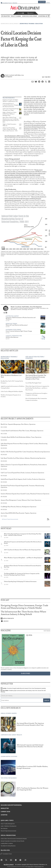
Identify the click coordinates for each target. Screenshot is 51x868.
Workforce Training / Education (31, 24)
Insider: (24, 688)
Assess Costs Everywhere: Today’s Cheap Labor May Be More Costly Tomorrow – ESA (10, 129)
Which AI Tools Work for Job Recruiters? (17, 325)
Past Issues (47, 631)
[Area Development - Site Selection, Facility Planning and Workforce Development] (25, 8)
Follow (21, 13)
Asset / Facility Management (8, 824)
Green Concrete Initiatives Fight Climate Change (19, 331)
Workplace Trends (11, 324)
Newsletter (5, 808)
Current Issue (5, 812)
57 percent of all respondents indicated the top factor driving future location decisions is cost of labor (35, 127)
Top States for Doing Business (8, 846)
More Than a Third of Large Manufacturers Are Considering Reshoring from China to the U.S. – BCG (11, 120)
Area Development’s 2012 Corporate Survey (17, 136)
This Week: (23, 691)
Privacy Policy (30, 867)
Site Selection (4, 828)
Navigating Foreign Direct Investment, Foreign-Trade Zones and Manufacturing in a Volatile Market (24, 607)
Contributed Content (12, 316)
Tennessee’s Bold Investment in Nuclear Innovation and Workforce (21, 318)
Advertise (15, 3)
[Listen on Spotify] (25, 621)
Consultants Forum (7, 3)
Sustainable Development (13, 330)
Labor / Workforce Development (9, 826)
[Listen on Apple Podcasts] (25, 618)
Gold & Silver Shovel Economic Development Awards (14, 839)
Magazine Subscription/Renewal (11, 805)
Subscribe (42, 2)
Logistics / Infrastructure (14, 336)
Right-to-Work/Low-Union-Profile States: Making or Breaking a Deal (10, 114)
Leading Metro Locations (7, 843)
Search (31, 13)
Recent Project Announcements (8, 831)
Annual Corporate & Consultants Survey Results (12, 841)
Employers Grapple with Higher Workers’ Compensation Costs (10, 101)
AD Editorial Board (44, 16)
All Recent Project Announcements (10, 519)
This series (27, 97)
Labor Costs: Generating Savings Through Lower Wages (11, 109)
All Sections (49, 16)
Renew (48, 2)
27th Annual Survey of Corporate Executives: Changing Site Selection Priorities (11, 105)
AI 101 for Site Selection (12, 337)
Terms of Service (38, 867)
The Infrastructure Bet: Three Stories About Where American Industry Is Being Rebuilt (23, 613)
